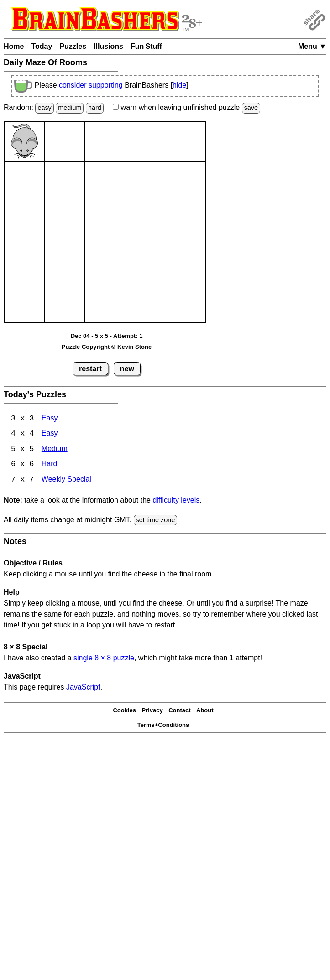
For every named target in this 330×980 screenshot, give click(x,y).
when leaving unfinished (186, 107)
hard (95, 108)
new (127, 369)
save (251, 108)
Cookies (124, 711)
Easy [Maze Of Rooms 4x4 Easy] (50, 434)
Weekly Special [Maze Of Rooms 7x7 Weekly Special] (66, 481)
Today (42, 46)
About (205, 711)
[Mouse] (24, 142)
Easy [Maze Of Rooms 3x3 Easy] (50, 419)
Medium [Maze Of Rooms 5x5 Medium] (55, 450)
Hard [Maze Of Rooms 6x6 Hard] (50, 465)
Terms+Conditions (163, 726)
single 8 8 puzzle (104, 659)
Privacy (152, 711)
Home (14, 46)
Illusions (108, 46)
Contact (179, 711)
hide (179, 85)
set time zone (156, 521)
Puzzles (73, 46)
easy (44, 108)
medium (70, 108)
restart (90, 369)
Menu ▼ (312, 46)
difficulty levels (176, 501)
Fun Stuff (146, 46)
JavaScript (83, 688)
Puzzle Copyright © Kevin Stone (107, 347)
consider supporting (91, 85)
